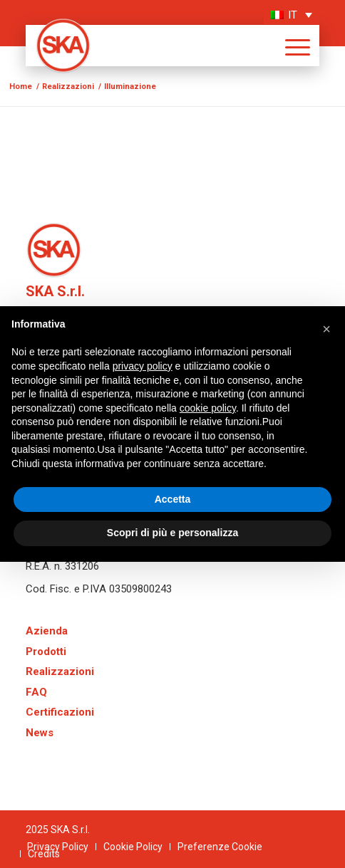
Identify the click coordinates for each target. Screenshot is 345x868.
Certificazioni (60, 712)
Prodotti (46, 652)
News (40, 733)
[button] (326, 329)
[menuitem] (290, 46)
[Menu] (290, 46)
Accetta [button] (173, 499)
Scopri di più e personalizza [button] (172, 533)
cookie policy (208, 408)
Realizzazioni (60, 671)
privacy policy (143, 366)
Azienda (47, 631)
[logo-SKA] (145, 46)
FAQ (36, 692)
